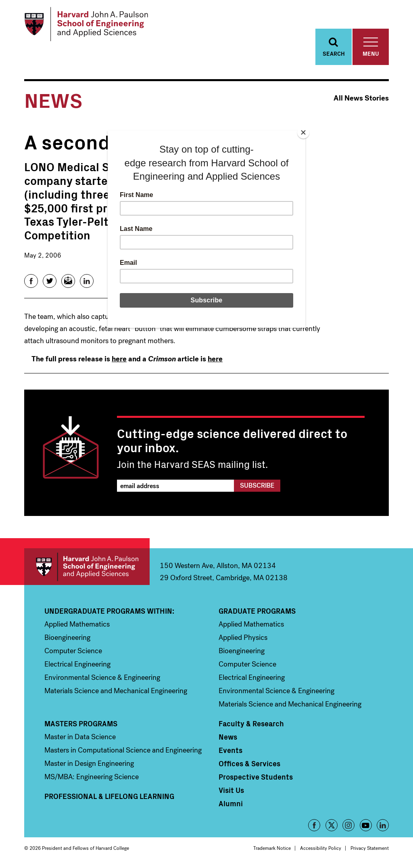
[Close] (303, 132)
